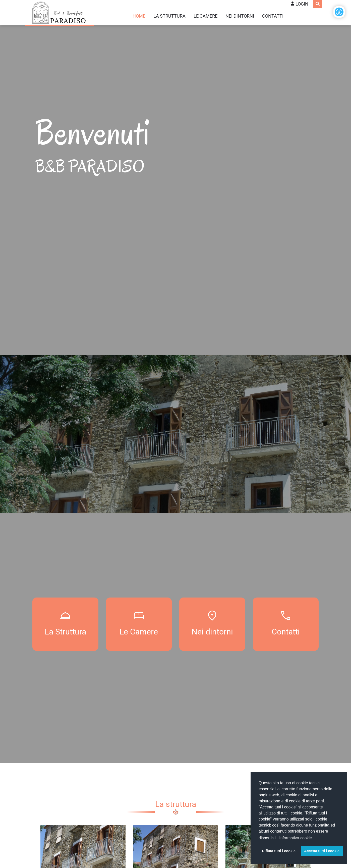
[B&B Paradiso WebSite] (59, 13)
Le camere (206, 16)
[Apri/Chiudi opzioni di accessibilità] (339, 12)
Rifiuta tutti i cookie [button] (279, 851)
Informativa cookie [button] (296, 838)
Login (302, 4)
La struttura (169, 16)
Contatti (273, 16)
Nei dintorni (240, 16)
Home (139, 16)
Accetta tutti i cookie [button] (322, 851)
